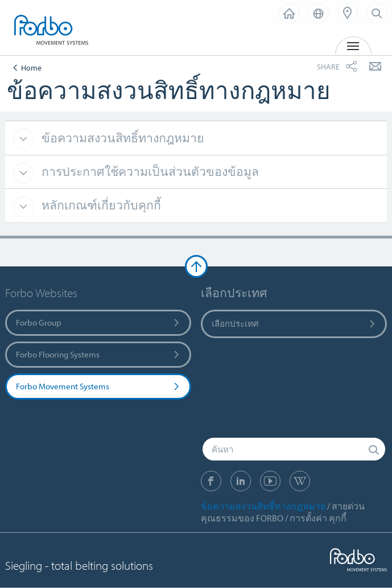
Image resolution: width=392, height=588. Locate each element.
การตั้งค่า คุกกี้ (318, 518)
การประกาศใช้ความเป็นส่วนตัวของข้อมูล (149, 171)
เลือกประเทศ (294, 324)
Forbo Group (98, 322)
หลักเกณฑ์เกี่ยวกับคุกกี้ (100, 205)
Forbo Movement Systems (98, 386)
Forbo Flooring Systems (98, 354)
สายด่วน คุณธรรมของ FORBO (283, 512)
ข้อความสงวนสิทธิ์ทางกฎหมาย (121, 138)
